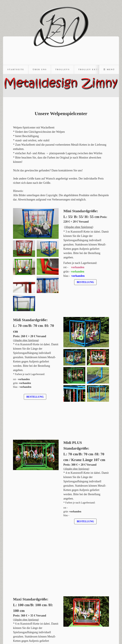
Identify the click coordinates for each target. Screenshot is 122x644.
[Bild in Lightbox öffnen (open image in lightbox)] (36, 223)
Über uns (40, 69)
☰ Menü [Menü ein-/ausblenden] (109, 69)
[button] (85, 282)
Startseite (16, 69)
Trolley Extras (91, 69)
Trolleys (63, 69)
